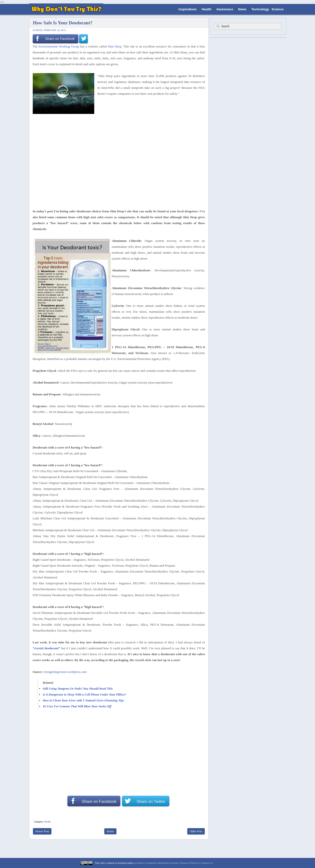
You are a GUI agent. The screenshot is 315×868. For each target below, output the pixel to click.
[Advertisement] (117, 124)
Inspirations (188, 9)
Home (110, 831)
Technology (260, 9)
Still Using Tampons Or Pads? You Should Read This (78, 689)
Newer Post (42, 831)
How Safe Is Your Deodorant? (63, 23)
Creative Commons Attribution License (157, 863)
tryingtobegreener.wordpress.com (65, 672)
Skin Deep (115, 46)
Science (277, 9)
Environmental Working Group (59, 46)
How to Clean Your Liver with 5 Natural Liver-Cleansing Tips (83, 700)
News (242, 9)
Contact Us (207, 863)
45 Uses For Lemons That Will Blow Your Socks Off (77, 706)
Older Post (196, 831)
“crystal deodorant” (47, 648)
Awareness (225, 9)
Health (206, 9)
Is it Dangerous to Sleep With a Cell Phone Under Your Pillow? (85, 694)
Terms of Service (189, 863)
